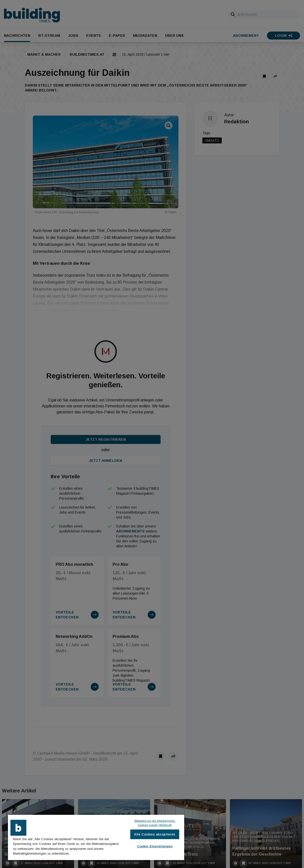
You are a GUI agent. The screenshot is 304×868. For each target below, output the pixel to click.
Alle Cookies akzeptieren (155, 834)
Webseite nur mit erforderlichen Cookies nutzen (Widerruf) (155, 823)
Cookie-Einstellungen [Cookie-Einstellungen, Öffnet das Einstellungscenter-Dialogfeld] (155, 846)
